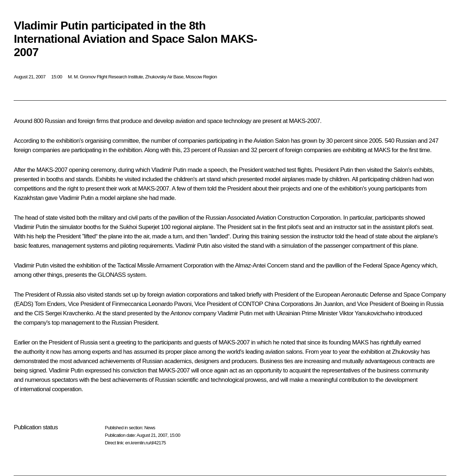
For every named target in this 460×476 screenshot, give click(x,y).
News (149, 428)
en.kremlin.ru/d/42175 (145, 443)
